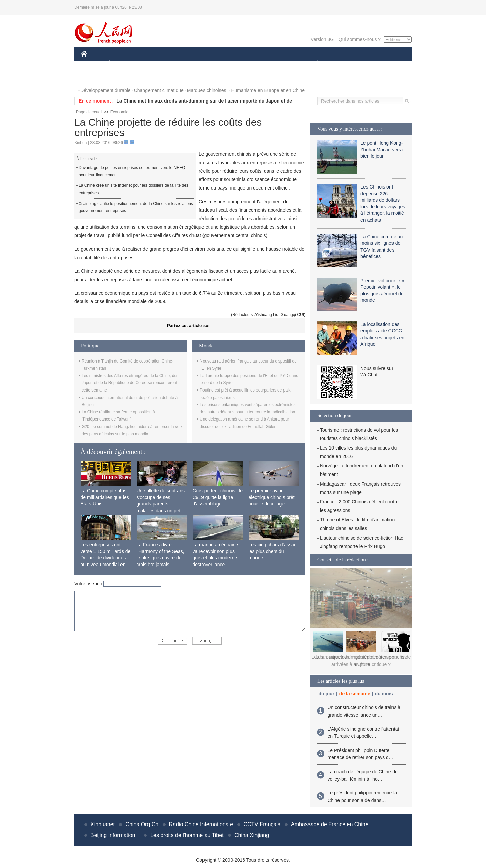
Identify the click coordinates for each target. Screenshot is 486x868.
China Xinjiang (252, 835)
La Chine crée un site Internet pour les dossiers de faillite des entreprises (133, 189)
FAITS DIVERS (278, 64)
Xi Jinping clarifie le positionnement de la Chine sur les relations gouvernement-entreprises (136, 207)
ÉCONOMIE (122, 64)
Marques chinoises (207, 90)
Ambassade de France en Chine (330, 824)
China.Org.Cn (142, 824)
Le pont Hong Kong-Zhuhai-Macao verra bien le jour (382, 150)
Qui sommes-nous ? (360, 39)
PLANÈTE (314, 64)
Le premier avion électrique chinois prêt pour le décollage (272, 497)
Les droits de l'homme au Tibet (187, 835)
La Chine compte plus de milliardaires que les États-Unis (105, 497)
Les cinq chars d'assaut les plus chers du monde (273, 551)
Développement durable (105, 90)
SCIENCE (211, 64)
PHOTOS (95, 77)
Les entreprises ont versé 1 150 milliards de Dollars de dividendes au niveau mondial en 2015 (106, 558)
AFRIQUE (181, 64)
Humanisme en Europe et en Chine (268, 90)
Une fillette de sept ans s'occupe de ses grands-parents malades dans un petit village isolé (161, 504)
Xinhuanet (103, 824)
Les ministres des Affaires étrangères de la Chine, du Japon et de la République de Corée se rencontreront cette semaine (129, 383)
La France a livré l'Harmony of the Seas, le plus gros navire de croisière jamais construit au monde (160, 558)
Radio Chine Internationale (201, 824)
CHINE (93, 64)
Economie (119, 112)
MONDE (153, 64)
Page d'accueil (89, 112)
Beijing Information (113, 835)
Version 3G (322, 39)
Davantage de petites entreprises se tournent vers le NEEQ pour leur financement (132, 171)
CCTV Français (262, 824)
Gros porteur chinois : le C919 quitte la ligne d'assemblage (218, 497)
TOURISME (370, 64)
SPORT (341, 64)
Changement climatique (159, 90)
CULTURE (241, 64)
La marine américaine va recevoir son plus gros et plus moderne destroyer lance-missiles (215, 558)
